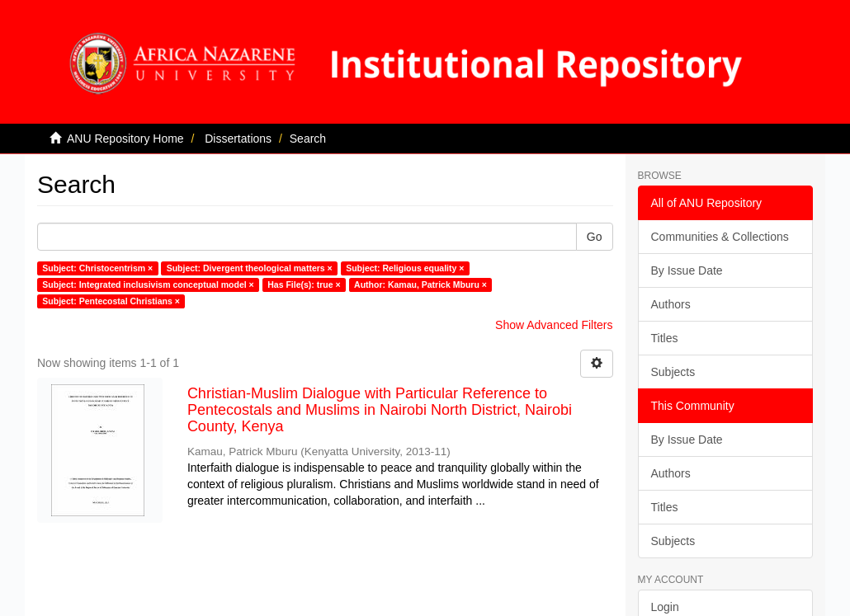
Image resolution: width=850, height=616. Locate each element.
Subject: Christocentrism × (97, 268)
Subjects (673, 372)
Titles (665, 338)
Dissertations (238, 139)
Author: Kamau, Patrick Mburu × (420, 284)
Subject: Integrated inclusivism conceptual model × (148, 284)
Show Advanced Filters (554, 325)
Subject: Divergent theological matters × (250, 268)
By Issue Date (687, 270)
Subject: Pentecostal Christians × (111, 301)
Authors (671, 304)
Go (595, 237)
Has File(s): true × (304, 284)
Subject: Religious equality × (405, 268)
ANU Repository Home (125, 139)
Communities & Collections (720, 237)
